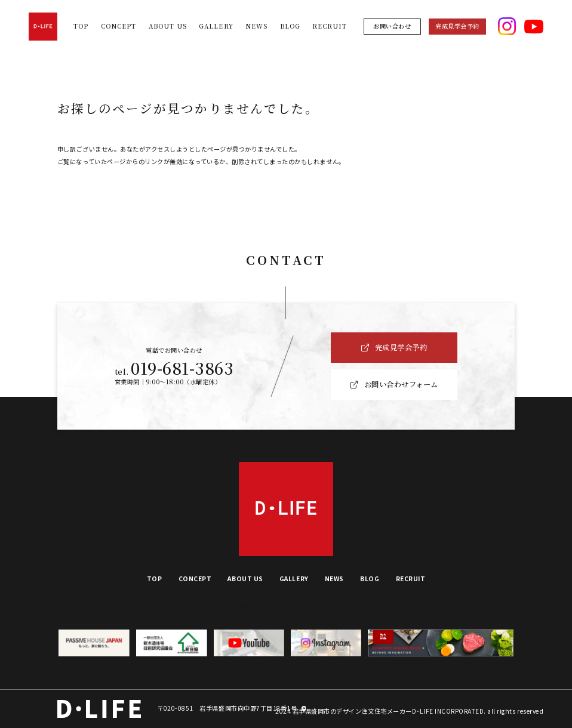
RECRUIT (330, 26)
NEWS (256, 26)
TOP (81, 26)
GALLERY (216, 26)
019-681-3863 (182, 368)
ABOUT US (168, 26)
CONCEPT (119, 26)
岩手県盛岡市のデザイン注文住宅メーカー (352, 711)
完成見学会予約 (457, 26)
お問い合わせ (392, 26)
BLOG (290, 26)
